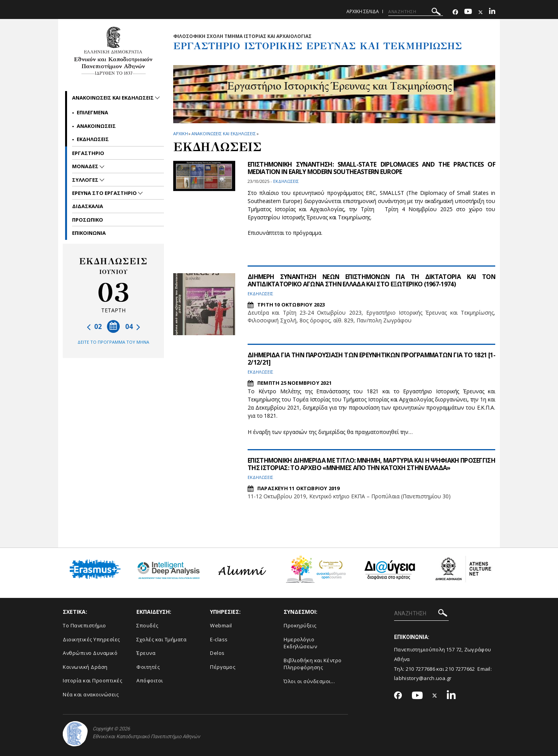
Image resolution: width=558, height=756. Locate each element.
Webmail (221, 625)
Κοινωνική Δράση (85, 667)
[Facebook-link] (455, 12)
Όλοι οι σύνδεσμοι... (309, 681)
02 (94, 326)
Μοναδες (86, 166)
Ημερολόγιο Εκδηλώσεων (300, 643)
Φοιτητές (148, 667)
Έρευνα (146, 653)
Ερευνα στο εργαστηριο (105, 193)
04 (133, 326)
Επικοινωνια (89, 233)
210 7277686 (420, 669)
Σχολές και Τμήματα (161, 639)
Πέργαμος (223, 667)
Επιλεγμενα (92, 112)
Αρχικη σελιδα (363, 11)
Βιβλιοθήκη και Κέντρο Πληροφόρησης (313, 664)
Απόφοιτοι (150, 680)
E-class (219, 639)
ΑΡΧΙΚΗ (180, 133)
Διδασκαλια (88, 206)
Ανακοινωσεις (96, 126)
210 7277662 (460, 669)
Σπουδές (147, 625)
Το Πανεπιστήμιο (84, 625)
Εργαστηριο (88, 153)
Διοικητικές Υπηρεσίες (91, 639)
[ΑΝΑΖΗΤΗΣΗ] (416, 12)
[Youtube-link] (468, 12)
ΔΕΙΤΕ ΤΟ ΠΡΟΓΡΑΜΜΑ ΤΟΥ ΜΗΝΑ (113, 342)
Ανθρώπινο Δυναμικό (90, 653)
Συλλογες (86, 180)
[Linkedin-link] (492, 12)
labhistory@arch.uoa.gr (423, 678)
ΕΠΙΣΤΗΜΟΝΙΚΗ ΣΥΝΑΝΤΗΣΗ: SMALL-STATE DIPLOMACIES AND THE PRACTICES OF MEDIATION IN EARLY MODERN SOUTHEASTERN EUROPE (371, 168)
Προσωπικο (88, 220)
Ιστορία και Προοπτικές (92, 680)
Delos (217, 653)
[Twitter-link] (480, 12)
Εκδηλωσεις (93, 139)
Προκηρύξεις (300, 625)
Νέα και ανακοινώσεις (91, 694)
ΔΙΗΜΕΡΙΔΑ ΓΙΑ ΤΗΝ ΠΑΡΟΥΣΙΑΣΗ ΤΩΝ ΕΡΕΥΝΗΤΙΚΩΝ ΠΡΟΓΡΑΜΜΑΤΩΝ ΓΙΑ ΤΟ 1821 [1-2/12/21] (371, 359)
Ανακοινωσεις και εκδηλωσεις (223, 133)
